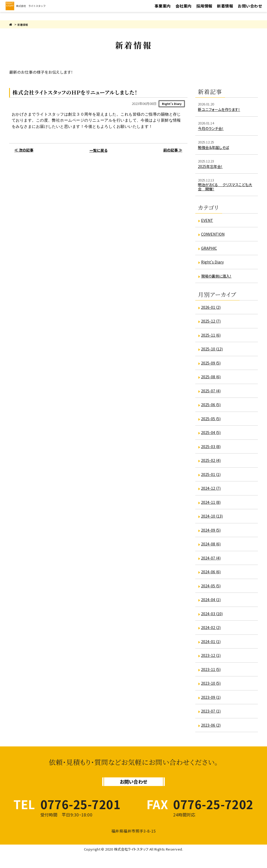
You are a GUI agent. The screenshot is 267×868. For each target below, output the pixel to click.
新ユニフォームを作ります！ (221, 109)
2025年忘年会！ (211, 166)
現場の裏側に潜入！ (218, 278)
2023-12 (212, 658)
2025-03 (212, 449)
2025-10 (213, 351)
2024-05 (212, 588)
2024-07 (212, 560)
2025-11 (212, 337)
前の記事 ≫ (174, 151)
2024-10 (213, 518)
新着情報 (225, 10)
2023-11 (212, 672)
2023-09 (212, 699)
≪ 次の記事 (23, 151)
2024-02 (212, 630)
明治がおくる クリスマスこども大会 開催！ (226, 188)
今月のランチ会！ (212, 128)
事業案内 (163, 10)
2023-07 (212, 713)
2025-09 (212, 365)
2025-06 (212, 407)
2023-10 (212, 686)
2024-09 (212, 532)
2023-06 (212, 727)
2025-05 (212, 421)
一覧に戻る (98, 151)
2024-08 (212, 546)
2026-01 (212, 309)
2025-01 (212, 477)
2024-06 (212, 574)
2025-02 (212, 463)
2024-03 (213, 616)
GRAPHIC (210, 250)
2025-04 (212, 435)
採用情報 (204, 10)
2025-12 (212, 323)
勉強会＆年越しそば (215, 147)
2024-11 (212, 504)
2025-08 (212, 379)
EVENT (208, 222)
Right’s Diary (214, 264)
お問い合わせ (250, 10)
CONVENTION (215, 236)
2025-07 (212, 393)
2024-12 (212, 491)
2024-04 (212, 602)
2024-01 (212, 644)
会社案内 (184, 10)
